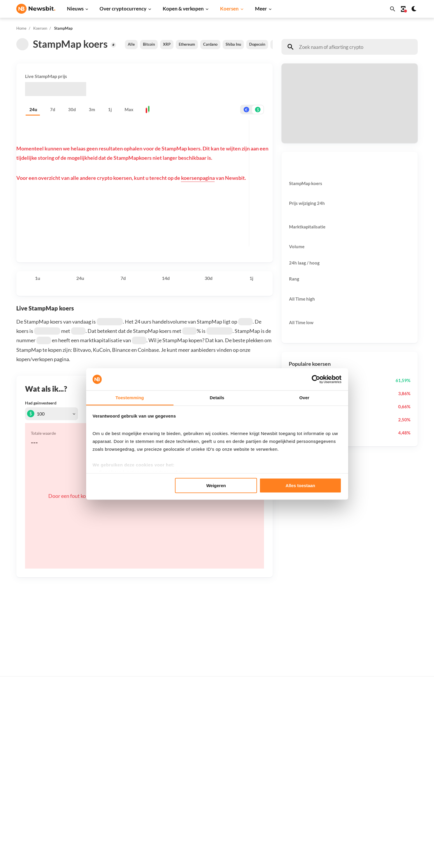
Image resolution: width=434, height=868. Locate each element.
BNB (290, 815)
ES (37, 774)
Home (21, 28)
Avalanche (295, 806)
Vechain (293, 796)
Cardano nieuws (121, 738)
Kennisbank (207, 769)
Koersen (229, 9)
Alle (131, 44)
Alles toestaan (300, 485)
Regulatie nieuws (122, 786)
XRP (167, 44)
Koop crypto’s (209, 709)
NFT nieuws (117, 796)
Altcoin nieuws (120, 757)
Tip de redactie (389, 728)
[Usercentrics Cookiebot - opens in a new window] (316, 379)
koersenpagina (198, 178)
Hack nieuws (118, 806)
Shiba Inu (233, 44)
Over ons (384, 778)
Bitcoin (149, 44)
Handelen (205, 788)
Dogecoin (257, 44)
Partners (384, 718)
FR (28, 774)
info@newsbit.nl (31, 724)
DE (19, 774)
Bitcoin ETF (207, 819)
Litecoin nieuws (121, 747)
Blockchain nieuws (124, 767)
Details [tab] (217, 398)
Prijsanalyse (118, 815)
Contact (383, 769)
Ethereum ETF (209, 829)
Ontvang (296, 119)
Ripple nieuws (119, 728)
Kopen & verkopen (183, 9)
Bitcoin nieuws (120, 709)
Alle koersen (297, 709)
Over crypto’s (209, 740)
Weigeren (216, 485)
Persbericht (117, 825)
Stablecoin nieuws (123, 776)
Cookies (383, 817)
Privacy (382, 788)
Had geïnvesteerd (41, 403)
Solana (292, 767)
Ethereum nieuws (123, 718)
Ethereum (187, 44)
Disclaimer (386, 798)
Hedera (293, 825)
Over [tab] (304, 398)
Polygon (293, 786)
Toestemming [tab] (130, 398)
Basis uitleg (207, 778)
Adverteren (386, 709)
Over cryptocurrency (123, 9)
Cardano (210, 44)
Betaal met (298, 89)
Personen (205, 749)
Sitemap (119, 858)
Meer (261, 9)
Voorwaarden (388, 807)
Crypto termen (210, 759)
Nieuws (75, 9)
